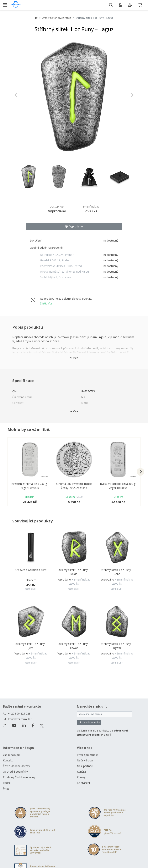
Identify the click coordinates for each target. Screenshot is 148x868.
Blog (6, 788)
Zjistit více (46, 303)
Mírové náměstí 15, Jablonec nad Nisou (64, 272)
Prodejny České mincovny (19, 777)
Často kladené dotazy (16, 766)
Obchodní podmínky (15, 772)
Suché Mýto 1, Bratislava (55, 277)
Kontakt (8, 760)
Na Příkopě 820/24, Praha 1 (57, 255)
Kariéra (81, 772)
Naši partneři (85, 766)
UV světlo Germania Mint (31, 570)
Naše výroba (85, 760)
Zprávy (81, 777)
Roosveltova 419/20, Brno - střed (61, 266)
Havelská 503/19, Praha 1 (56, 260)
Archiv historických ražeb (57, 18)
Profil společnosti (88, 755)
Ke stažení (83, 783)
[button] (23, 95)
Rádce (7, 783)
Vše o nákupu (11, 755)
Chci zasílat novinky (89, 723)
